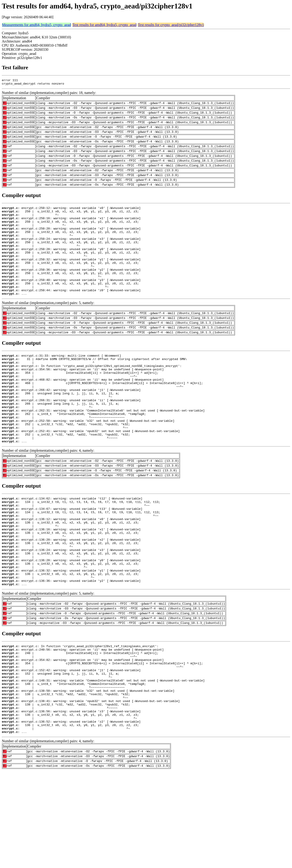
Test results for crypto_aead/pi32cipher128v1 (171, 25)
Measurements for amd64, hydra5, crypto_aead (36, 25)
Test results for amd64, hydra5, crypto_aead (104, 25)
